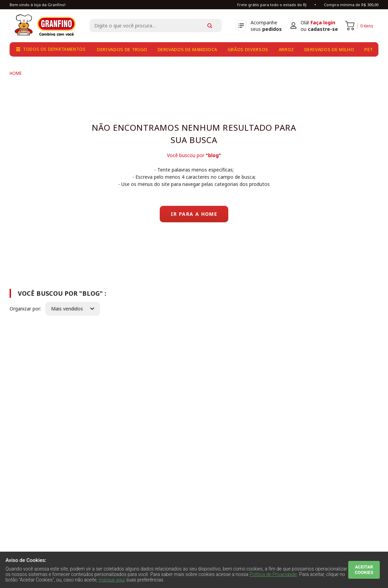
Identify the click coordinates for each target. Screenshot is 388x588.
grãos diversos (248, 49)
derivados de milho (329, 49)
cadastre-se (323, 29)
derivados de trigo (122, 49)
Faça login (323, 22)
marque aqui (112, 580)
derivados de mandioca (188, 49)
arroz (286, 49)
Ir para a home (194, 214)
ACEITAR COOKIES (364, 570)
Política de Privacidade (273, 574)
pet (369, 49)
